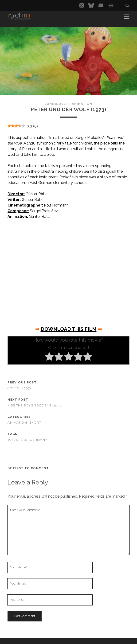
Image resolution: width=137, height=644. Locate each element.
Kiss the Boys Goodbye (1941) (35, 405)
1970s (13, 440)
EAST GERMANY (34, 440)
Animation (82, 104)
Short (35, 423)
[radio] (49, 357)
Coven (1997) (19, 388)
